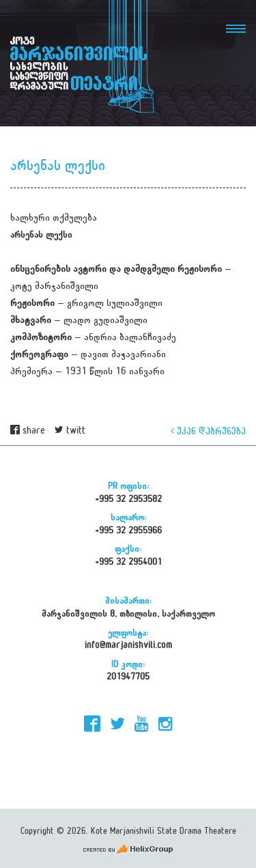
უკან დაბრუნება (208, 431)
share (28, 431)
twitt (70, 431)
